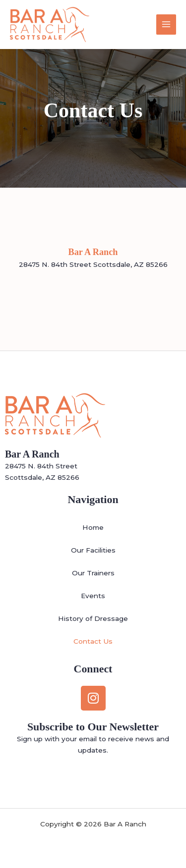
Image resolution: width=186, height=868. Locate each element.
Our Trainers (93, 573)
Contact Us (93, 641)
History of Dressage (93, 618)
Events (93, 596)
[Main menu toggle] (166, 25)
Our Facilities (93, 550)
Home (93, 527)
